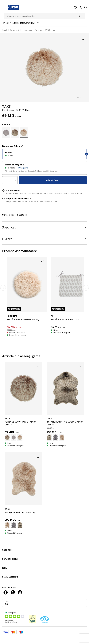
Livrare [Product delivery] (7, 239)
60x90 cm (51, 428)
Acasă (5, 30)
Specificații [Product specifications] (10, 227)
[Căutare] (80, 16)
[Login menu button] (80, 8)
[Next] (86, 288)
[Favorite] (75, 8)
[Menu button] (4, 8)
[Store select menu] (21, 23)
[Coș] (85, 8)
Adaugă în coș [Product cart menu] (53, 180)
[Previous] (3, 288)
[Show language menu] (44, 603)
